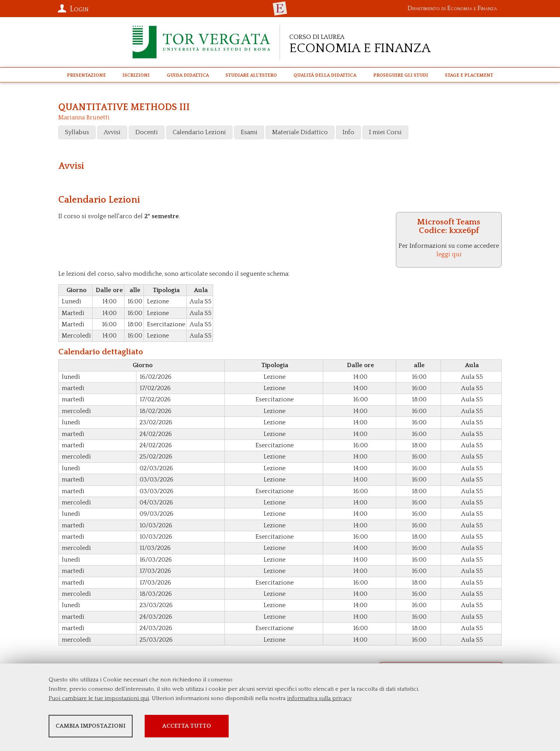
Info (348, 132)
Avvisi (112, 132)
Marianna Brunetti (84, 117)
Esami (249, 132)
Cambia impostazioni (110, 728)
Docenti (147, 132)
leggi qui (449, 254)
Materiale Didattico (300, 132)
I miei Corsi (385, 132)
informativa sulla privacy (319, 700)
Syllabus (77, 132)
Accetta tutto (250, 728)
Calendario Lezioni (199, 132)
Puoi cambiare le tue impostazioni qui (99, 700)
